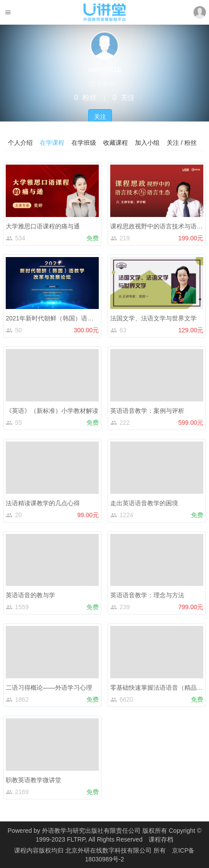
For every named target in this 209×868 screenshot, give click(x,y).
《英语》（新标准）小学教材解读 (52, 411)
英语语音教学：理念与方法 (147, 595)
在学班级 (84, 143)
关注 (100, 117)
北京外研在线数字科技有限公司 (109, 850)
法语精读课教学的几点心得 (43, 503)
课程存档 (161, 839)
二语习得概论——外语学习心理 (49, 688)
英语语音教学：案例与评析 (147, 411)
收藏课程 (116, 143)
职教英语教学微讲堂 (34, 780)
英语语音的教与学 (30, 595)
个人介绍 (20, 143)
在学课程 (52, 143)
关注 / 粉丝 (182, 143)
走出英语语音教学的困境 (144, 503)
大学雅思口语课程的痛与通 (43, 226)
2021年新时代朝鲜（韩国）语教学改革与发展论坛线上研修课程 (93, 318)
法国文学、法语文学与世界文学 (153, 318)
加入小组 (147, 143)
